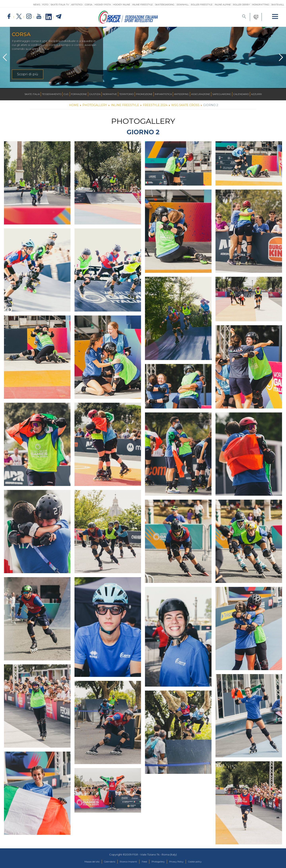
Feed (144, 862)
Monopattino (260, 5)
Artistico (77, 5)
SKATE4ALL (278, 5)
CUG (66, 94)
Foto (45, 5)
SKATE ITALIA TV (60, 5)
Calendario (241, 94)
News (37, 5)
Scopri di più (28, 74)
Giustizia (95, 94)
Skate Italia (32, 94)
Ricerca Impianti (125, 862)
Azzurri (256, 94)
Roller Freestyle (202, 5)
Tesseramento (52, 94)
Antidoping (181, 94)
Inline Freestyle (143, 5)
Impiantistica (163, 94)
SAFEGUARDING (222, 94)
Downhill (183, 5)
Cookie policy (204, 862)
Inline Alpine (223, 5)
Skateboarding (165, 5)
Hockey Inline (122, 5)
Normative (110, 94)
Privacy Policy (182, 862)
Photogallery (160, 862)
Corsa (89, 5)
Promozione (144, 94)
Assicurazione (201, 94)
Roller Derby (241, 5)
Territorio (126, 94)
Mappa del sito (82, 862)
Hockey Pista (103, 5)
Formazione (79, 94)
